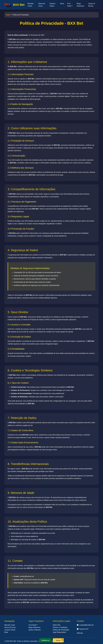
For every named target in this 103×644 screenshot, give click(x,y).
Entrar (58, 640)
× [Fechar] (62, 640)
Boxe (62, 4)
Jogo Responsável (59, 632)
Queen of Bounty (92, 5)
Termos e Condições (60, 627)
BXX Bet (14, 5)
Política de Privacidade (61, 630)
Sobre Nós (57, 625)
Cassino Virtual (52, 5)
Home (8, 15)
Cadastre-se (45, 640)
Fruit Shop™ (70, 5)
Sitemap (80, 633)
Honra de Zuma (42, 5)
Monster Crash (31, 5)
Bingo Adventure (80, 5)
